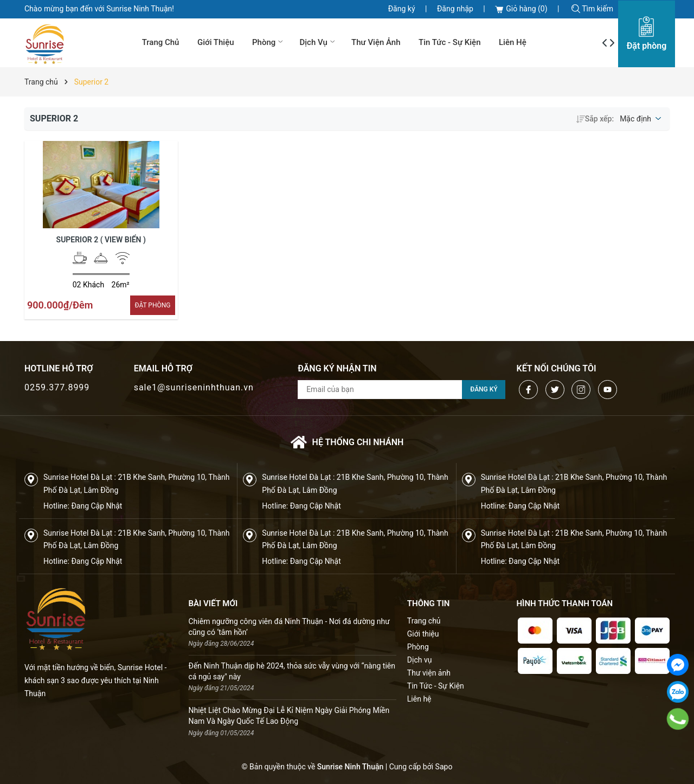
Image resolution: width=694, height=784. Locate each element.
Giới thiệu (216, 42)
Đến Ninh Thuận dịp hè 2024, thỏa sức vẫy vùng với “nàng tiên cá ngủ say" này (292, 671)
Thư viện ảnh (376, 42)
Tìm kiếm (592, 9)
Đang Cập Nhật (97, 506)
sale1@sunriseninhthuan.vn (194, 387)
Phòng (269, 42)
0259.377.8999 (57, 387)
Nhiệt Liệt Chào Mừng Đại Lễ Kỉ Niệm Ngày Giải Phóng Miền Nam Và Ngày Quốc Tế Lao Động (289, 716)
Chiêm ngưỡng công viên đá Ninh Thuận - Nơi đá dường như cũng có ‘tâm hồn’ (289, 627)
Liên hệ (513, 42)
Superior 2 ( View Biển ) (101, 240)
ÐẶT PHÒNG (152, 305)
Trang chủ (161, 42)
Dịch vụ (318, 42)
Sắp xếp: (595, 119)
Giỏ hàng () (521, 9)
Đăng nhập (455, 9)
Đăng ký (402, 9)
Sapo (444, 767)
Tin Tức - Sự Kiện (449, 42)
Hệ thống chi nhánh (347, 442)
